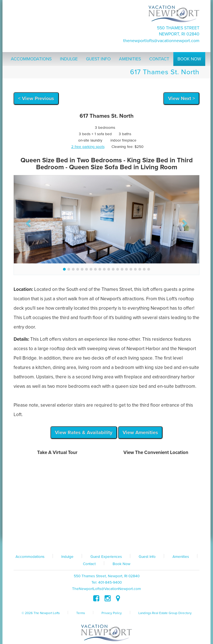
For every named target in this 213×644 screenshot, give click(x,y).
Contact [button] (159, 59)
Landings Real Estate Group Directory (165, 613)
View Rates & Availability (84, 432)
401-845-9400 (110, 583)
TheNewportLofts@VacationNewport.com (161, 41)
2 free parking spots (88, 147)
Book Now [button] (189, 59)
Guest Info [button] (98, 59)
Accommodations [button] (31, 59)
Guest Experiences (106, 557)
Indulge (67, 557)
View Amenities (140, 432)
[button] (28, 222)
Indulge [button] (69, 59)
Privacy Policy (112, 613)
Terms (81, 613)
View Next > (182, 98)
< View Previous (36, 98)
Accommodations (30, 557)
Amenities (181, 557)
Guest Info (147, 557)
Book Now (121, 564)
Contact (89, 564)
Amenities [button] (130, 59)
